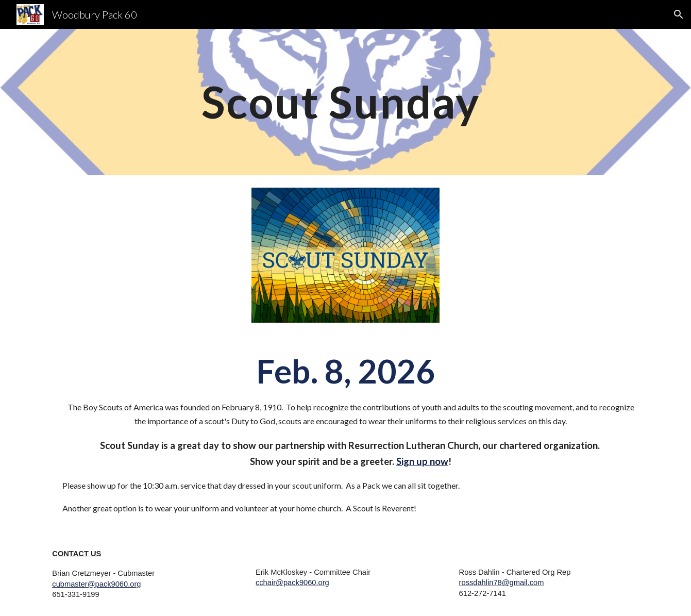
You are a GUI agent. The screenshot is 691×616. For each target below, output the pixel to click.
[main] (346, 102)
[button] (679, 14)
